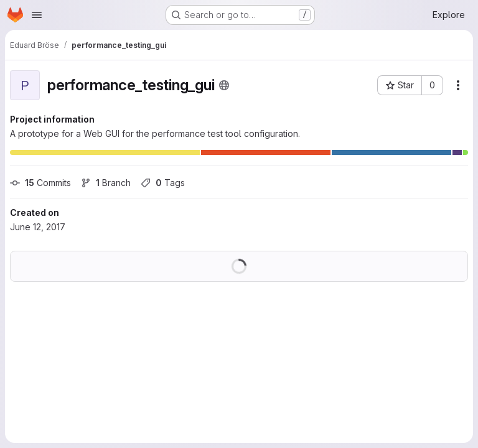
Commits (40, 183)
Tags (163, 183)
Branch (106, 183)
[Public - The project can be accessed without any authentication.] (224, 85)
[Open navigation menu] (37, 15)
